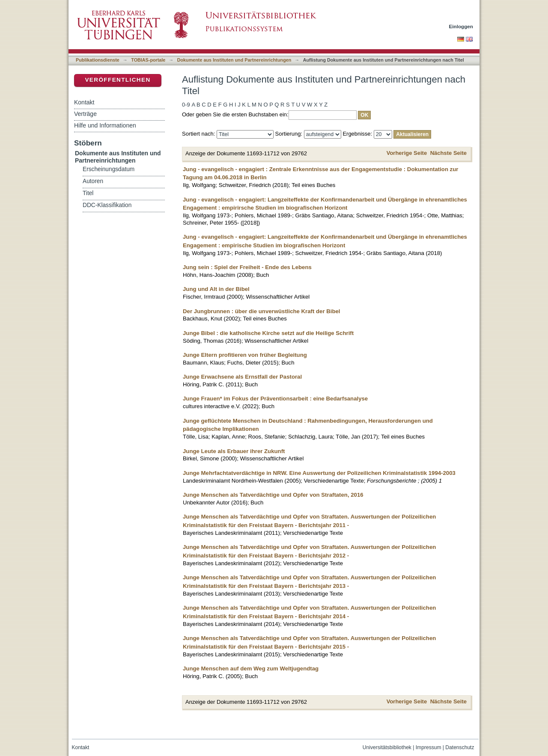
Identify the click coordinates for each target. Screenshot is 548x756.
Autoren (93, 181)
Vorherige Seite (407, 153)
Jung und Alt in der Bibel (216, 289)
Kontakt (84, 102)
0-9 (186, 105)
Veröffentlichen (118, 80)
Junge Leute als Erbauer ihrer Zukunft (234, 451)
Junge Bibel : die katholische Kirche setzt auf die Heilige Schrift (268, 333)
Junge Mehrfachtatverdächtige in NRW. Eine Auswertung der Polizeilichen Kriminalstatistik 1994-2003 (319, 473)
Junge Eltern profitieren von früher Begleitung (245, 355)
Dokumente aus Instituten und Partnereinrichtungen (234, 60)
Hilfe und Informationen (105, 125)
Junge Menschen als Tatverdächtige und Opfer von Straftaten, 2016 (273, 495)
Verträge (85, 114)
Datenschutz (460, 747)
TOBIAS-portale (148, 60)
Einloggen (461, 26)
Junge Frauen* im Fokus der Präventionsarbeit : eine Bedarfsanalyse (275, 399)
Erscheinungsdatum (109, 169)
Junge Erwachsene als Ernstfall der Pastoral (242, 377)
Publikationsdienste (98, 60)
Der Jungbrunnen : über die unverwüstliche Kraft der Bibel (262, 311)
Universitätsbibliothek (387, 747)
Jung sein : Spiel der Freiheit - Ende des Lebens (247, 267)
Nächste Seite (448, 153)
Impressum (429, 747)
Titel (88, 193)
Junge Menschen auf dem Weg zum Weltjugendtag (251, 669)
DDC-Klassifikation (107, 205)
